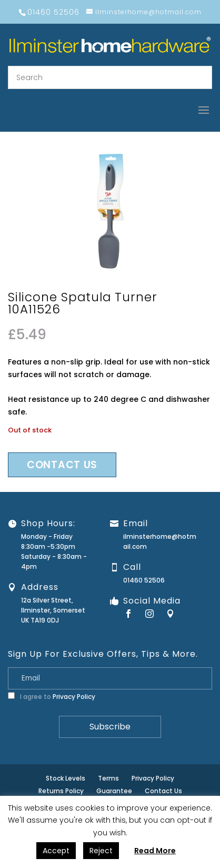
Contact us (62, 465)
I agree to (52, 697)
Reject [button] (101, 851)
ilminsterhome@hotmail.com (160, 541)
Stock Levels (66, 778)
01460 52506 (144, 580)
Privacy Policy (74, 697)
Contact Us (163, 791)
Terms (108, 778)
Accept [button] (56, 851)
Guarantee (114, 791)
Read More (155, 851)
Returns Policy (61, 791)
